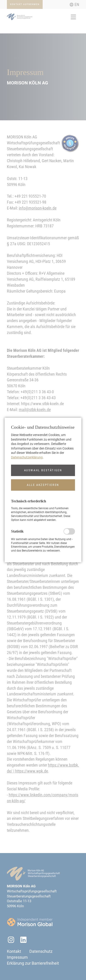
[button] (43, 470)
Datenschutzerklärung (27, 457)
